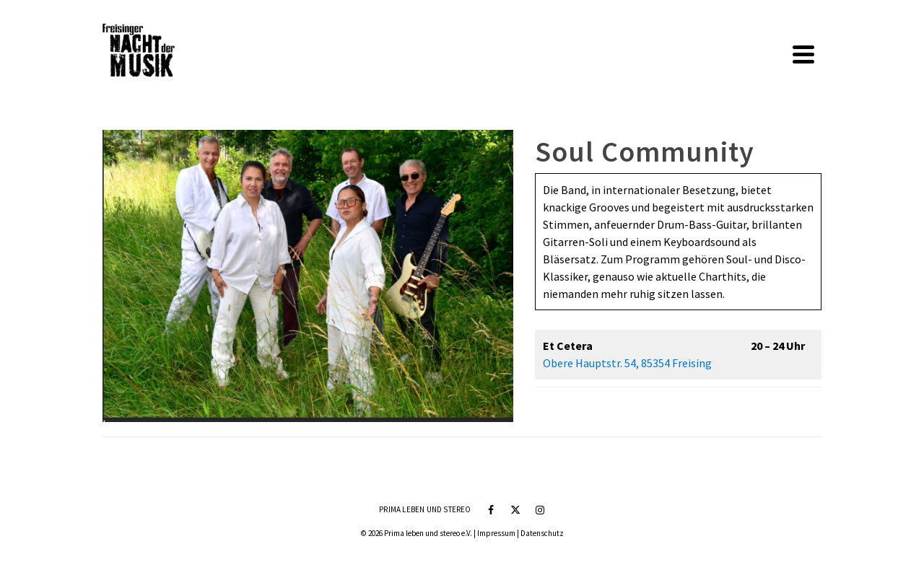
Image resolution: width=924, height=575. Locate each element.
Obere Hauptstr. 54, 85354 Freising (627, 363)
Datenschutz (542, 533)
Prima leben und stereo (425, 509)
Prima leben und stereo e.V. (428, 533)
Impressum (496, 533)
